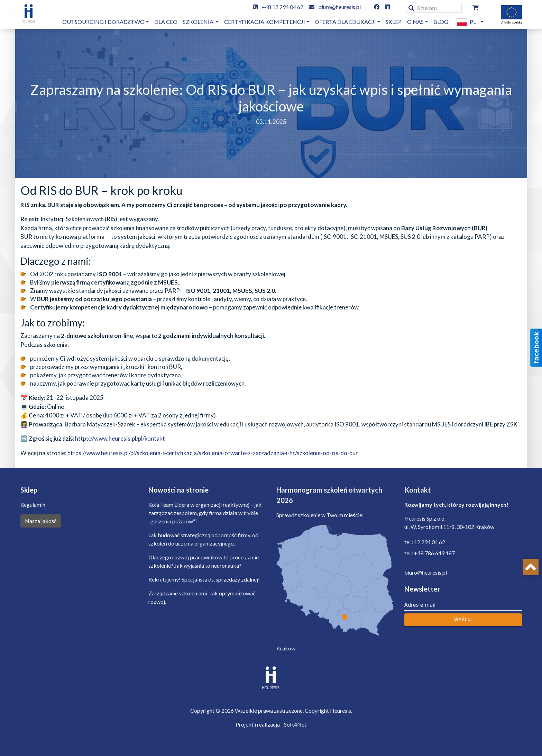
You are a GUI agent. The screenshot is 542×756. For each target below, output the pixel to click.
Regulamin (33, 505)
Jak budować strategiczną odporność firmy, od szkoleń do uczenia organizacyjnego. (203, 539)
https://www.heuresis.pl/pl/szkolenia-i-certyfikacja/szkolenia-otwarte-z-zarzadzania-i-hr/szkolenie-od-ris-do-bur (213, 453)
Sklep (394, 22)
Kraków (286, 648)
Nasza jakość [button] (41, 521)
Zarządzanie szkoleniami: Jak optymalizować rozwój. (202, 597)
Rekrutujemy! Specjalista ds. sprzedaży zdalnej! (204, 579)
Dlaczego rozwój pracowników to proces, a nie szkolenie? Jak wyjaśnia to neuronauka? (204, 561)
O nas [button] (415, 22)
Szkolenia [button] (199, 22)
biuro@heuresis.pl (339, 7)
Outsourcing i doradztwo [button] (103, 22)
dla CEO (166, 22)
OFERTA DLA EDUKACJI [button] (345, 22)
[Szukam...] (434, 8)
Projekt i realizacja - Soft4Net (271, 724)
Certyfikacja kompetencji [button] (265, 22)
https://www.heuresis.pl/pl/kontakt (120, 438)
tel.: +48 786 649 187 (430, 553)
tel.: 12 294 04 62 (425, 542)
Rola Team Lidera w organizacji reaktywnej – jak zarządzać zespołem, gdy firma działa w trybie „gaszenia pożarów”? (205, 513)
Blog (441, 22)
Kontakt (418, 490)
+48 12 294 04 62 (282, 7)
